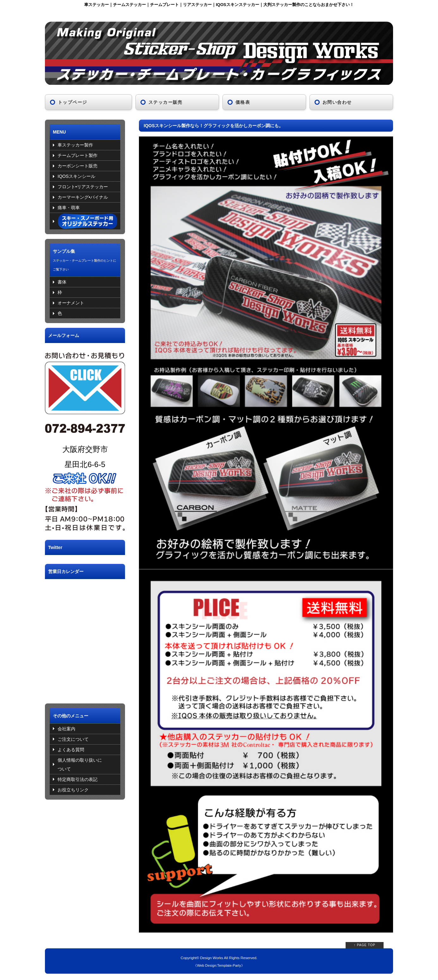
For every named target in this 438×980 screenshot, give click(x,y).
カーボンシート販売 (78, 166)
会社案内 (66, 729)
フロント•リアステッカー (83, 187)
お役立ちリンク (73, 790)
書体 (62, 282)
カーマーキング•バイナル (83, 197)
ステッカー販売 (166, 102)
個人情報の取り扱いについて (80, 765)
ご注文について (73, 739)
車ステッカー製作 (75, 145)
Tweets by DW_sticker (67, 559)
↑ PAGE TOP (365, 945)
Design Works (212, 958)
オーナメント (71, 303)
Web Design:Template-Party (219, 965)
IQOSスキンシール (76, 176)
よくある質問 (71, 750)
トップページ (72, 102)
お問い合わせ (337, 102)
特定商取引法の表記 (78, 779)
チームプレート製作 (78, 155)
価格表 (243, 102)
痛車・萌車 (69, 208)
